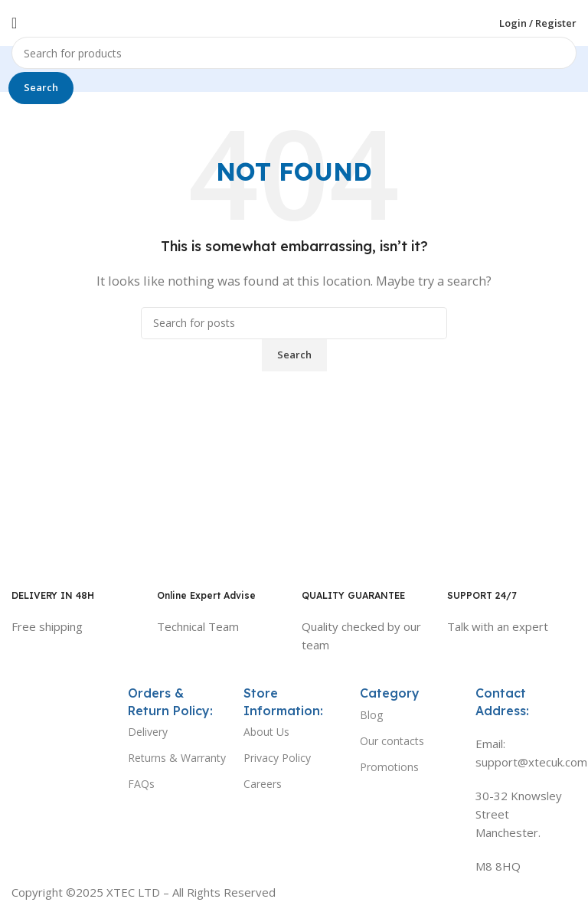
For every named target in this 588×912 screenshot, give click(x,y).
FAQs (141, 784)
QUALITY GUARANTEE (353, 595)
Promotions (389, 767)
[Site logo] (294, 21)
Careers (263, 784)
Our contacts (392, 741)
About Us (266, 732)
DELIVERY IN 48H (53, 595)
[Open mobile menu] (14, 23)
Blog (371, 715)
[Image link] (62, 698)
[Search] (294, 53)
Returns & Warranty (177, 758)
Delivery (148, 732)
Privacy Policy (277, 758)
